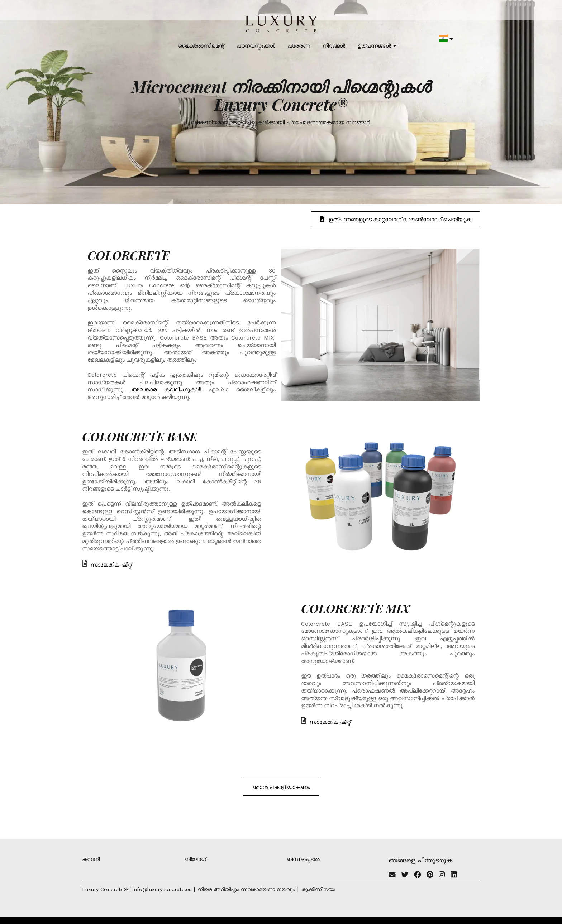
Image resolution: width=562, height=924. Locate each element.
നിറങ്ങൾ (334, 46)
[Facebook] (418, 875)
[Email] (392, 875)
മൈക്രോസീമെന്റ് (201, 46)
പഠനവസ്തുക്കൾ (256, 46)
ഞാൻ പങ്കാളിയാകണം (281, 787)
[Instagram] (442, 875)
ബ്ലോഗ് (195, 859)
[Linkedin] (454, 875)
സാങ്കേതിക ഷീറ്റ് (107, 565)
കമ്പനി (91, 859)
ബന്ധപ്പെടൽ (303, 859)
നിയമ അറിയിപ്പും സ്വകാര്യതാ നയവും (246, 889)
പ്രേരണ (299, 46)
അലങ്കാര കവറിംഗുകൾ (166, 389)
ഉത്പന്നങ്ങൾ (377, 46)
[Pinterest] (430, 875)
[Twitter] (405, 875)
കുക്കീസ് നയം (318, 889)
